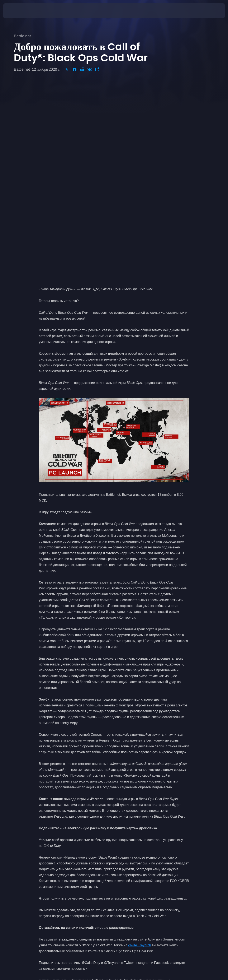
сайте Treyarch (140, 748)
